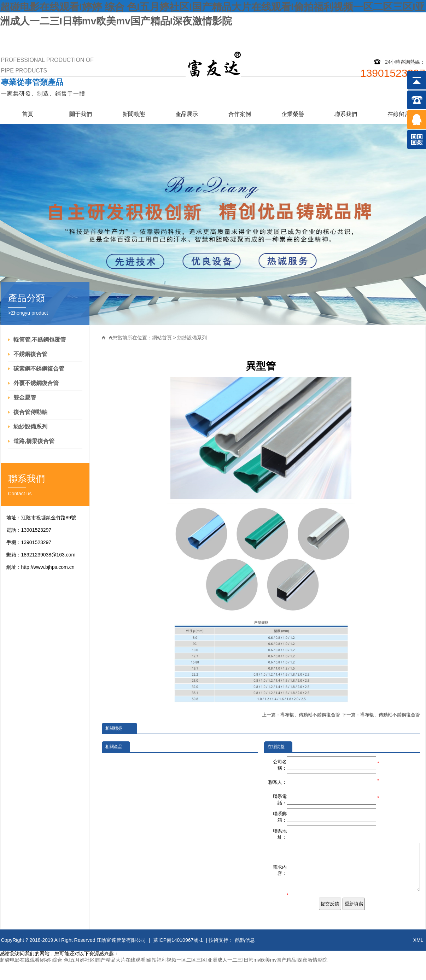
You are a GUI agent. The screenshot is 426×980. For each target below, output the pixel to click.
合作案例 (240, 114)
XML (418, 957)
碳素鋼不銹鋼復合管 (39, 369)
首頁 (28, 114)
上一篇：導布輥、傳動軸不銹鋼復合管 (301, 715)
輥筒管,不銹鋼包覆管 (40, 340)
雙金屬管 (25, 398)
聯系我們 (408, 34)
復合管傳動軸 (30, 412)
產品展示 (187, 114)
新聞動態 (134, 114)
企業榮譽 (293, 114)
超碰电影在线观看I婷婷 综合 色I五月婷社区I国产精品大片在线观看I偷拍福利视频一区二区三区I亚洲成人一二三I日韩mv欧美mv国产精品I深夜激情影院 (164, 976)
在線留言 (399, 114)
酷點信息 (245, 957)
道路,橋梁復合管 (34, 441)
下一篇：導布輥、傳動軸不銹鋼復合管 (381, 715)
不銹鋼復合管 (30, 354)
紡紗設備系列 (30, 427)
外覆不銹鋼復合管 (36, 383)
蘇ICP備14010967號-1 (178, 957)
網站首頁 (162, 338)
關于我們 (81, 114)
